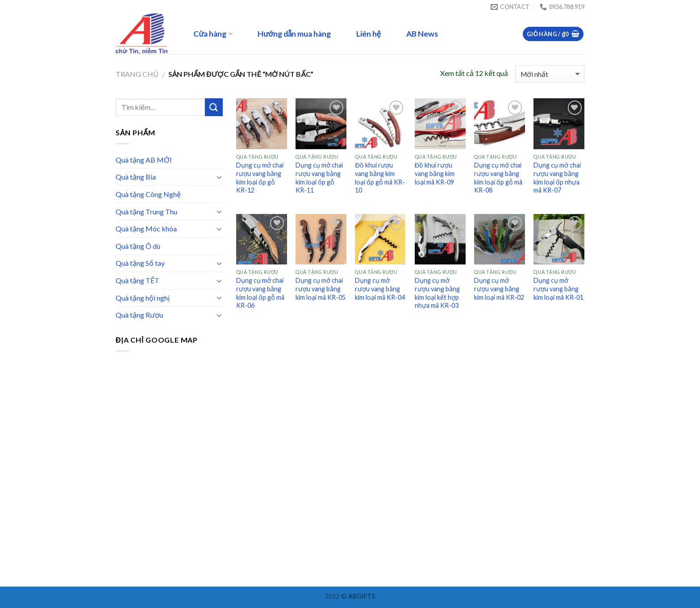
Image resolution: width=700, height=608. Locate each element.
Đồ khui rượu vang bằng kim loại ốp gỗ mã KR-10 (380, 178)
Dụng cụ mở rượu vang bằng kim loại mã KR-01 (558, 289)
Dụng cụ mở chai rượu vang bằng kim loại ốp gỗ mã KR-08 (498, 178)
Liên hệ (369, 34)
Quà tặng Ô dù (138, 246)
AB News (422, 34)
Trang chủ (137, 74)
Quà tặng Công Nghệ (148, 194)
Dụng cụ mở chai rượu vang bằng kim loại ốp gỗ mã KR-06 (260, 293)
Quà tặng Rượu (139, 315)
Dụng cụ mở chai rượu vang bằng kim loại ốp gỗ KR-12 (260, 178)
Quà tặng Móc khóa (146, 229)
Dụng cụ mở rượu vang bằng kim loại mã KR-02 (499, 289)
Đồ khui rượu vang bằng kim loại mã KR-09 (435, 173)
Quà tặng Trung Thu (146, 212)
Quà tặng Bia (136, 177)
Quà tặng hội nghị (143, 298)
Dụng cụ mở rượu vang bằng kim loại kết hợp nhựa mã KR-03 (437, 293)
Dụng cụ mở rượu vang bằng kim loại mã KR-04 (380, 289)
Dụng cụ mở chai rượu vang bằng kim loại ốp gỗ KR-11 (319, 178)
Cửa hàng (213, 34)
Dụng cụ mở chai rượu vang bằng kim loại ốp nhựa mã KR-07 (557, 178)
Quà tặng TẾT (137, 280)
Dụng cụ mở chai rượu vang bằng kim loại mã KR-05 (321, 289)
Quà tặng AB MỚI (144, 160)
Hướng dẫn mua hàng (294, 34)
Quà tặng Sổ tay (140, 263)
